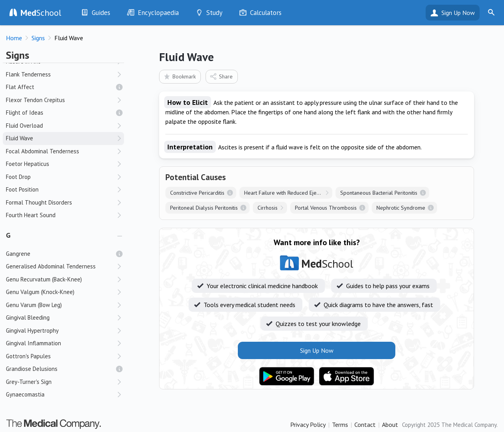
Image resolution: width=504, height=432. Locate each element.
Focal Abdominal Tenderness (43, 151)
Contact (365, 425)
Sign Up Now (458, 13)
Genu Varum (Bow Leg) (34, 305)
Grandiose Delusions (32, 369)
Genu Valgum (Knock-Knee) (40, 292)
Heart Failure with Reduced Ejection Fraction (288, 193)
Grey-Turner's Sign (29, 382)
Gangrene (18, 254)
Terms (340, 425)
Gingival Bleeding (28, 317)
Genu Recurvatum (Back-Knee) (44, 279)
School (41, 13)
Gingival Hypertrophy (32, 331)
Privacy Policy (308, 425)
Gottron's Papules (28, 356)
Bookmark (179, 76)
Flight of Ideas (25, 113)
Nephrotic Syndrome (401, 208)
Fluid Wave (19, 138)
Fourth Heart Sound (31, 215)
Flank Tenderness (28, 74)
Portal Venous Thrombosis (326, 208)
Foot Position (22, 189)
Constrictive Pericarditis (197, 193)
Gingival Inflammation (33, 343)
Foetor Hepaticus (28, 164)
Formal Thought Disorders (39, 202)
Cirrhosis (268, 208)
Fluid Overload (24, 126)
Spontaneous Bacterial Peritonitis (379, 193)
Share (221, 76)
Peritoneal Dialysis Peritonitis (204, 208)
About (390, 425)
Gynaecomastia (25, 394)
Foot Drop (18, 177)
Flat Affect (20, 87)
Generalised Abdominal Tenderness (51, 266)
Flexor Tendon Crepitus (35, 100)
